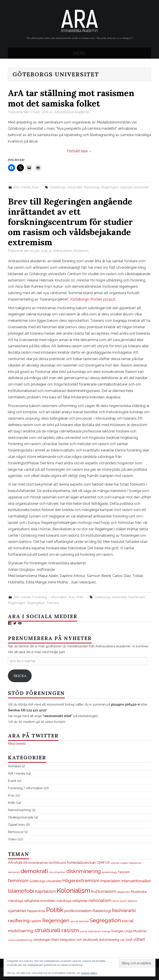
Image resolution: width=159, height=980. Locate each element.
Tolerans (53, 603)
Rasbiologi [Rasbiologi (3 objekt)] (102, 911)
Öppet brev (17, 825)
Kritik (80, 597)
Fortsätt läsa (79, 151)
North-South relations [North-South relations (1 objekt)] (125, 901)
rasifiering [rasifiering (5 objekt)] (19, 921)
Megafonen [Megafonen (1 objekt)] (124, 892)
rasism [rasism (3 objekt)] (36, 921)
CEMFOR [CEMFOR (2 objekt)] (103, 863)
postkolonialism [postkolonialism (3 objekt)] (78, 911)
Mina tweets (17, 744)
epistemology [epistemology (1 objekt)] (109, 872)
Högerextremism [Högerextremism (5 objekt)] (81, 881)
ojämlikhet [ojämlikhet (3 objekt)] (17, 911)
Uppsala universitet (134, 187)
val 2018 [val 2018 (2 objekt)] (126, 940)
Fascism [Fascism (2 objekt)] (124, 872)
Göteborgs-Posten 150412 (93, 299)
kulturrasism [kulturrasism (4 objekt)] (104, 891)
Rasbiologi (92, 187)
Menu (80, 53)
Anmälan (14, 766)
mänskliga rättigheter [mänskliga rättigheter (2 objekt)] (72, 901)
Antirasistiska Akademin (72, 112)
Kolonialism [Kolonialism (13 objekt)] (73, 890)
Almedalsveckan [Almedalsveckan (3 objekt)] (81, 862)
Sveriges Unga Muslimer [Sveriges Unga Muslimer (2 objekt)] (129, 931)
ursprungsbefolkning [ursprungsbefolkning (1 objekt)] (20, 940)
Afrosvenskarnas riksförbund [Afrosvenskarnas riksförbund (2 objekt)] (44, 863)
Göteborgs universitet (66, 187)
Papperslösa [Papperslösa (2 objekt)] (36, 911)
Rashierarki (137, 597)
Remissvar (16, 832)
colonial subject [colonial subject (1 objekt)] (120, 863)
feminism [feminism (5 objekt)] (18, 881)
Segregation (36, 603)
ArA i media (22, 187)
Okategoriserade (21, 817)
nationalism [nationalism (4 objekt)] (100, 900)
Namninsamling (19, 810)
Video (12, 839)
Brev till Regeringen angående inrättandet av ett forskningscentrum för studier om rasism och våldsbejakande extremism (70, 222)
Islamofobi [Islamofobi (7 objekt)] (21, 891)
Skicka (20, 676)
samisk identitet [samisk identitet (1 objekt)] (79, 921)
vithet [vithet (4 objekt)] (139, 939)
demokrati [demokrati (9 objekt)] (34, 871)
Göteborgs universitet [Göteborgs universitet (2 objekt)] (45, 881)
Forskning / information (50, 597)
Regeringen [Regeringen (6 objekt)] (56, 920)
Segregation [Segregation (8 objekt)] (105, 920)
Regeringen (110, 187)
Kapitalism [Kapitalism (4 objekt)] (45, 891)
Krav (36, 187)
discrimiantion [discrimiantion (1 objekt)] (57, 872)
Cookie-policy (89, 973)
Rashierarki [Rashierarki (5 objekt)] (124, 910)
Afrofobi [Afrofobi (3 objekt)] (15, 862)
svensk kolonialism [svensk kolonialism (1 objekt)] (90, 931)
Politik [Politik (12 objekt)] (55, 910)
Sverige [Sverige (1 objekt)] (106, 931)
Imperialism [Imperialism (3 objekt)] (110, 881)
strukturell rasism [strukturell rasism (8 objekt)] (57, 930)
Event (12, 781)
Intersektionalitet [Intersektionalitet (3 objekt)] (136, 881)
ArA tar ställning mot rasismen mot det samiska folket (71, 98)
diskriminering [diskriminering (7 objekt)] (84, 871)
